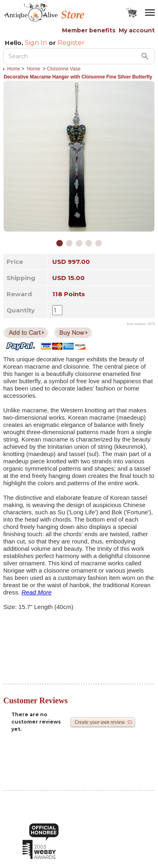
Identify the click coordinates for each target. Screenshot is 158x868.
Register (71, 43)
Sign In (36, 43)
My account (137, 30)
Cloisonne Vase (64, 69)
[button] (60, 243)
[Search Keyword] (79, 56)
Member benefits (89, 30)
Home (14, 69)
